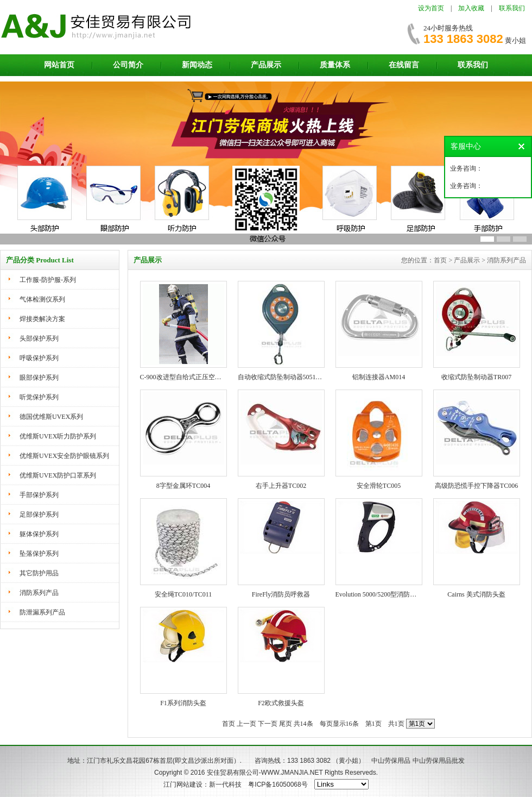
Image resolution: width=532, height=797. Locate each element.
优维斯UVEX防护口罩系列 (58, 475)
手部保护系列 (39, 495)
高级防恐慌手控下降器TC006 (476, 486)
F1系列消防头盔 (183, 703)
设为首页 (431, 8)
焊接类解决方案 (42, 319)
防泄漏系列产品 (42, 612)
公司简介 (128, 65)
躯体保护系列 (39, 534)
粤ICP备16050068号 (278, 785)
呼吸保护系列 (39, 358)
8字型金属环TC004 (183, 486)
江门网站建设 (183, 785)
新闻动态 (197, 65)
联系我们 (512, 8)
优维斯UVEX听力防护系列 (58, 436)
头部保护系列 (39, 338)
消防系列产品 (39, 593)
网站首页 (59, 65)
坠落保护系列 (39, 554)
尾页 (286, 724)
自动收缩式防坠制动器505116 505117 (290, 377)
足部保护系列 (39, 514)
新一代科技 (225, 785)
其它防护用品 (39, 573)
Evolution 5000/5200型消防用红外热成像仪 (396, 594)
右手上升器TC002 (281, 486)
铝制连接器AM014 (379, 377)
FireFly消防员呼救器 (281, 594)
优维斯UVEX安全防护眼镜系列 (64, 456)
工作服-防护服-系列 (48, 280)
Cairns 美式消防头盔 (476, 594)
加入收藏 (471, 8)
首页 (229, 724)
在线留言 (404, 65)
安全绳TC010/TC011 (183, 594)
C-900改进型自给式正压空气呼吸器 (191, 377)
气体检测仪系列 (42, 299)
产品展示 (266, 65)
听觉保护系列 (39, 397)
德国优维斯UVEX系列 (51, 417)
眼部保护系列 (39, 378)
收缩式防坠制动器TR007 (476, 377)
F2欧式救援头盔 (281, 703)
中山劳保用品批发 (439, 761)
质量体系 (335, 65)
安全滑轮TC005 (379, 486)
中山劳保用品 (391, 761)
